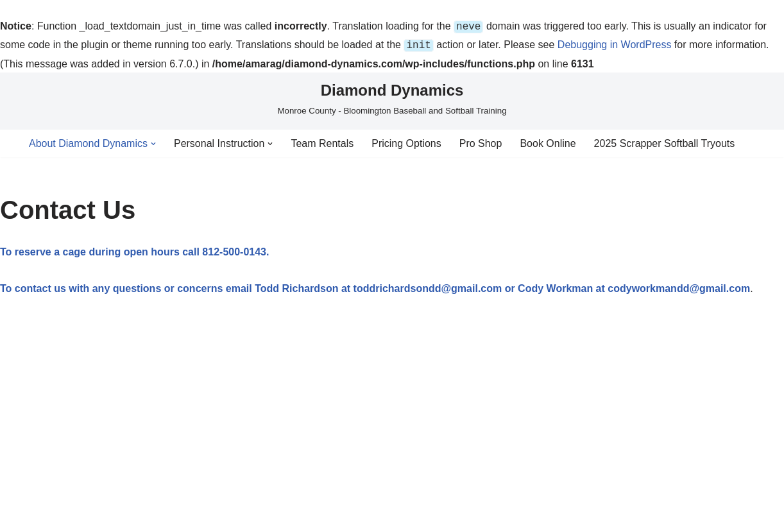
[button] (153, 141)
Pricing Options (406, 141)
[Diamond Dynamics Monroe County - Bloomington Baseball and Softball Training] (392, 95)
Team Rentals (322, 141)
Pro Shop (481, 141)
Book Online (548, 141)
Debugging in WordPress (615, 43)
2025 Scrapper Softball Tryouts (665, 141)
